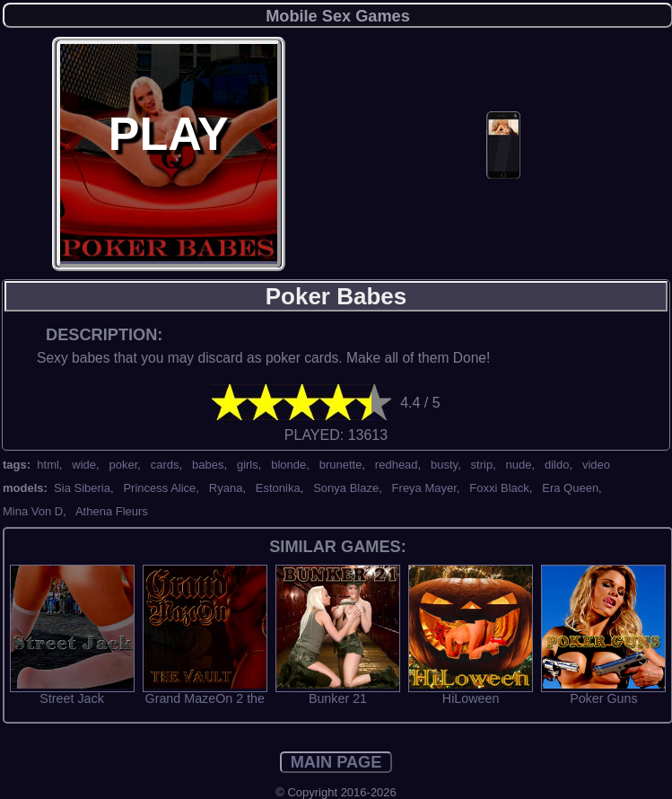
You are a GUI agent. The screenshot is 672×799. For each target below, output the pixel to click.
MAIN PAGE (336, 762)
